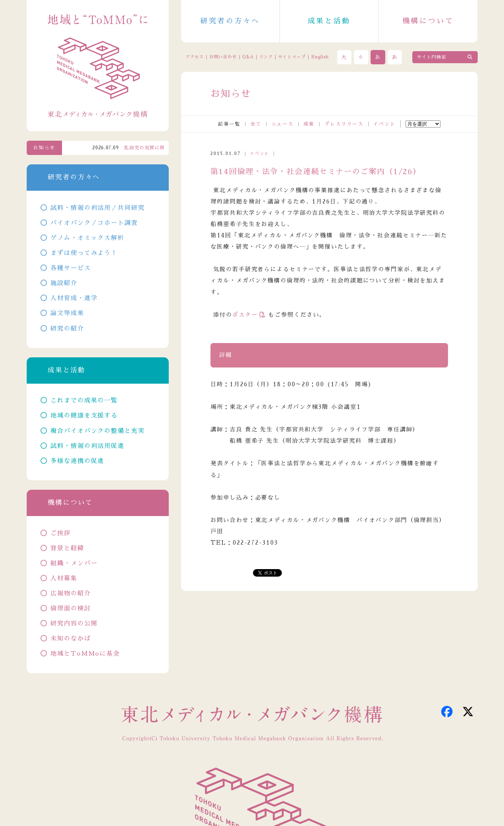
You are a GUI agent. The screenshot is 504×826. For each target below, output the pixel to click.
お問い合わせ (223, 57)
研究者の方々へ (230, 21)
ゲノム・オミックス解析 (87, 238)
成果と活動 (329, 21)
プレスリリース (344, 124)
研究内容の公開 (74, 623)
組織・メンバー (74, 563)
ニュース (283, 124)
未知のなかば (70, 638)
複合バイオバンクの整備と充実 (97, 431)
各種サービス (70, 268)
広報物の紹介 (70, 593)
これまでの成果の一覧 (84, 400)
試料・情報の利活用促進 (87, 446)
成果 (309, 124)
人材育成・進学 (74, 298)
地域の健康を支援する (84, 415)
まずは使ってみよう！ (84, 253)
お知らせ (44, 148)
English (320, 57)
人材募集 (64, 578)
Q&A (248, 57)
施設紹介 (64, 283)
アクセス (195, 57)
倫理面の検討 (70, 608)
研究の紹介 (67, 329)
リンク (266, 57)
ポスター (245, 315)
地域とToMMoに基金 (85, 654)
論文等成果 (67, 313)
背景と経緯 (67, 548)
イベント (384, 124)
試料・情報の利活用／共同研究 (97, 208)
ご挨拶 (61, 533)
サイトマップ (292, 57)
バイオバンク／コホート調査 (94, 223)
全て (256, 124)
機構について (428, 21)
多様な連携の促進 (77, 461)
